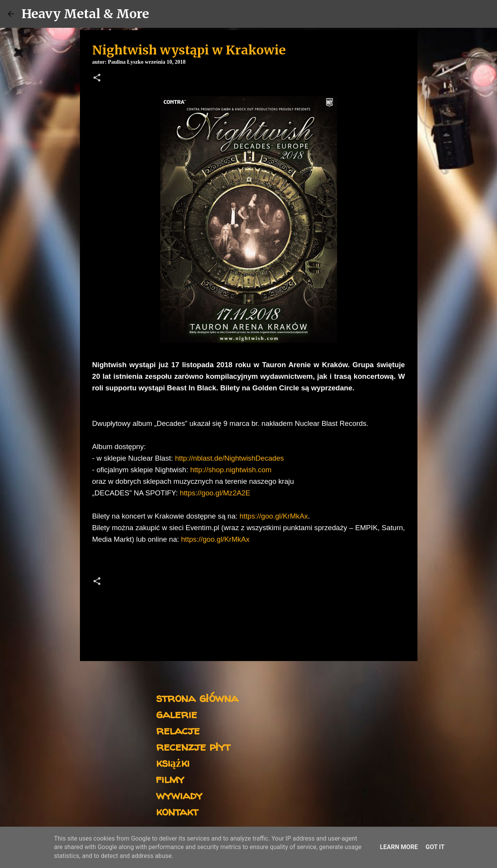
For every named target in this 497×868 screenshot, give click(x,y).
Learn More (399, 847)
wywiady (179, 795)
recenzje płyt (193, 746)
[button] (97, 78)
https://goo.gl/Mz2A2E (215, 493)
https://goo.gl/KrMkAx (274, 516)
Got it (435, 847)
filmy (170, 779)
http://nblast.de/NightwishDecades (229, 458)
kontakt (177, 811)
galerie (176, 714)
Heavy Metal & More (85, 14)
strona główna (197, 698)
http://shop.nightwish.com (231, 470)
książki (173, 762)
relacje (178, 730)
